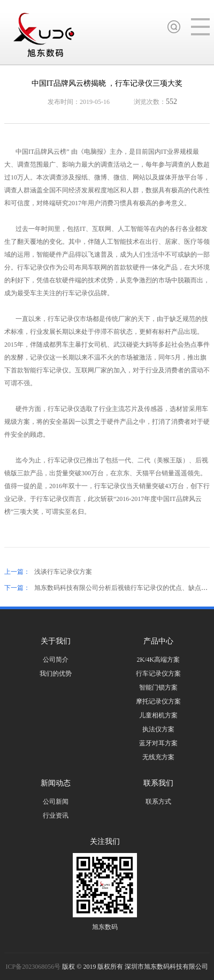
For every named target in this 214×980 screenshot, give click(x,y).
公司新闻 (56, 802)
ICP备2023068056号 (34, 967)
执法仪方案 (158, 729)
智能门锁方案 (158, 687)
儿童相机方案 (158, 715)
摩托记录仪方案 (158, 701)
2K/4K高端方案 (159, 660)
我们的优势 (56, 674)
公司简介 (56, 660)
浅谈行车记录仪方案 (63, 572)
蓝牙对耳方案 (158, 743)
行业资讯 (56, 816)
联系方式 (158, 802)
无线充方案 (158, 757)
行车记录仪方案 (158, 674)
